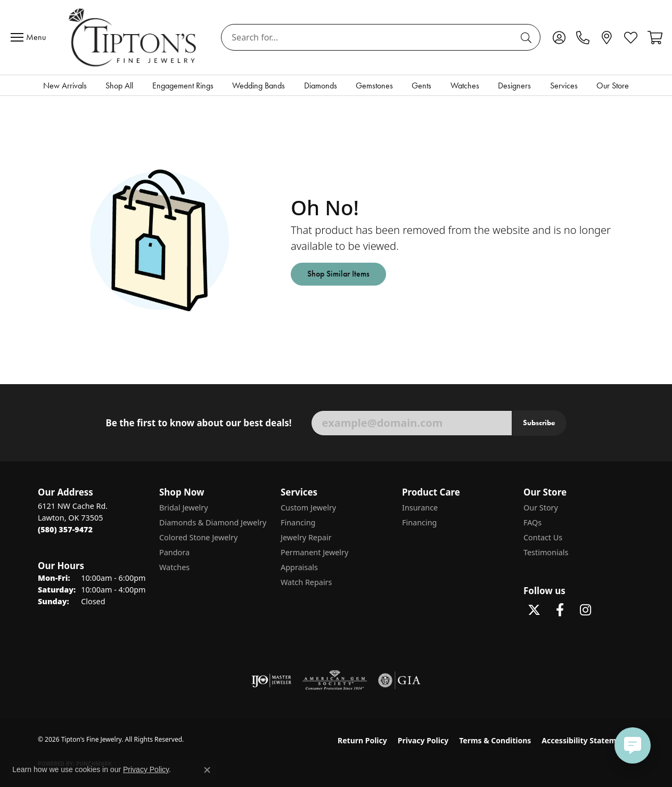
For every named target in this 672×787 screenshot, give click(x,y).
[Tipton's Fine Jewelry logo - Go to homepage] (133, 37)
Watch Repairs (306, 582)
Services (564, 86)
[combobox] (368, 37)
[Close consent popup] (207, 770)
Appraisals (299, 567)
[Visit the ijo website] (271, 680)
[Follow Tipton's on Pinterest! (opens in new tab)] (611, 610)
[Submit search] (528, 37)
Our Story (541, 508)
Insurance (420, 508)
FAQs (532, 522)
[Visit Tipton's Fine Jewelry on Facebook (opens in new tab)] (560, 610)
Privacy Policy (423, 740)
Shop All (119, 86)
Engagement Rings (183, 86)
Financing (298, 522)
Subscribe (539, 423)
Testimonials (546, 552)
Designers (514, 86)
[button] (559, 37)
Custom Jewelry (308, 508)
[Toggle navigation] (31, 37)
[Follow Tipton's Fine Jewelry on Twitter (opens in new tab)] (534, 610)
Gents (421, 86)
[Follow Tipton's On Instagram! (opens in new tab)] (585, 610)
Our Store (613, 86)
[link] (583, 37)
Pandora (174, 552)
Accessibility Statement (585, 740)
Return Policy (362, 740)
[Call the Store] (65, 529)
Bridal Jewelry (184, 508)
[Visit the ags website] (335, 680)
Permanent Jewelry (314, 552)
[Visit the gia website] (399, 680)
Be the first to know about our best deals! (198, 423)
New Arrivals (65, 86)
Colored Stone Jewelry (198, 537)
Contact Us (543, 537)
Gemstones (374, 86)
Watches (465, 86)
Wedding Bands (259, 86)
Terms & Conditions (495, 740)
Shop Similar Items (338, 274)
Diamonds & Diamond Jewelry (213, 522)
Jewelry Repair (306, 537)
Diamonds (321, 86)
